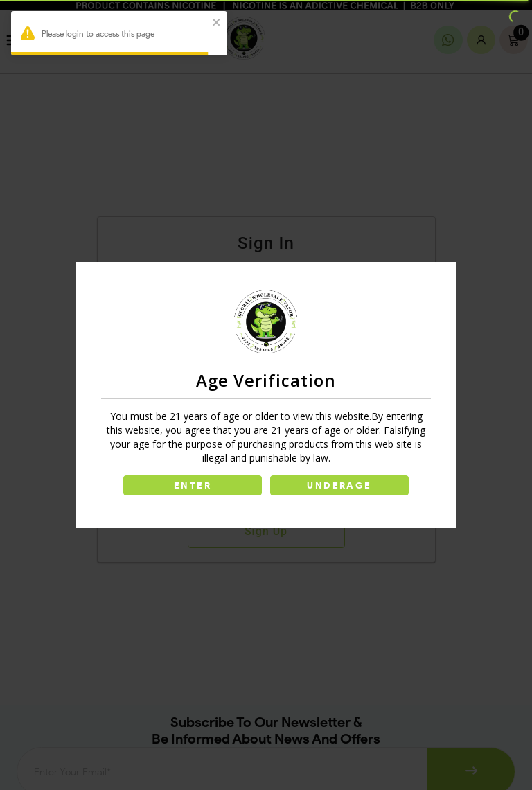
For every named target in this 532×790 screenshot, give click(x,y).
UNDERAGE (339, 485)
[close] (217, 23)
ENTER (193, 485)
